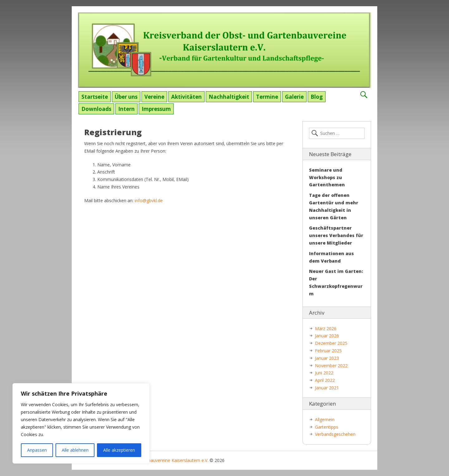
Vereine (154, 97)
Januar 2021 (327, 388)
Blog (317, 97)
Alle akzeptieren (119, 450)
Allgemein (325, 419)
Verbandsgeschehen (335, 434)
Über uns (126, 97)
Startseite (95, 97)
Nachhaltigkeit (229, 97)
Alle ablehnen (75, 450)
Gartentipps (327, 427)
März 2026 (326, 328)
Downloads (96, 109)
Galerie (294, 97)
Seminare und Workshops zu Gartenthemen (327, 177)
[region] (81, 423)
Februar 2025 (328, 351)
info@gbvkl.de (149, 200)
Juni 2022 (324, 373)
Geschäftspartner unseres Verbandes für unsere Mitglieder (336, 235)
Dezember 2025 (331, 343)
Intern (126, 109)
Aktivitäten (186, 97)
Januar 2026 (327, 336)
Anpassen (37, 450)
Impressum (156, 109)
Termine (267, 97)
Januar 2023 (327, 358)
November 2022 (331, 366)
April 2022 (325, 380)
